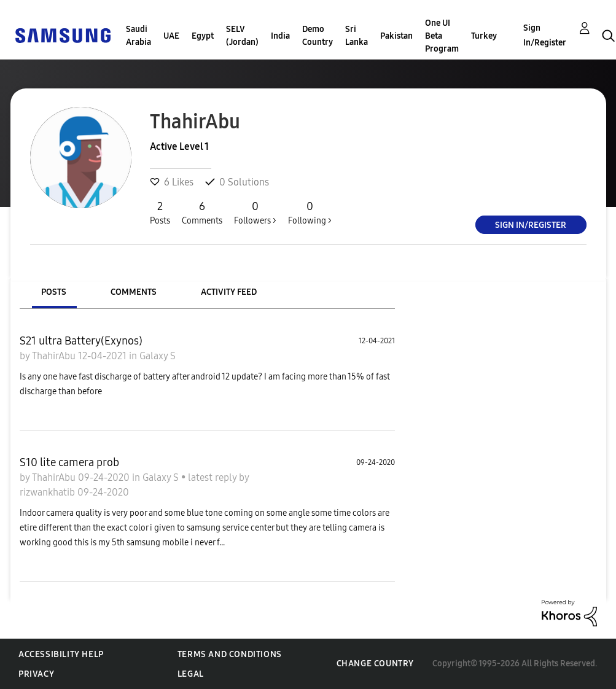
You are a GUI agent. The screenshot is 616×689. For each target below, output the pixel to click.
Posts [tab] (54, 292)
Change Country (375, 664)
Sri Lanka (357, 36)
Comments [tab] (134, 292)
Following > (310, 212)
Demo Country (318, 36)
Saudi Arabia (138, 36)
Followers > (255, 212)
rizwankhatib (49, 492)
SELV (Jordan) (242, 36)
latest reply (213, 477)
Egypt (203, 36)
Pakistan (396, 36)
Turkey (484, 36)
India (280, 36)
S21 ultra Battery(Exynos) (81, 341)
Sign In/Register (545, 35)
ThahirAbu (55, 356)
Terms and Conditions (230, 654)
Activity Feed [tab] (229, 292)
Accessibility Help (61, 654)
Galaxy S (158, 356)
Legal (191, 674)
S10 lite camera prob (69, 462)
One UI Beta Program (442, 36)
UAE (171, 36)
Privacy (36, 674)
